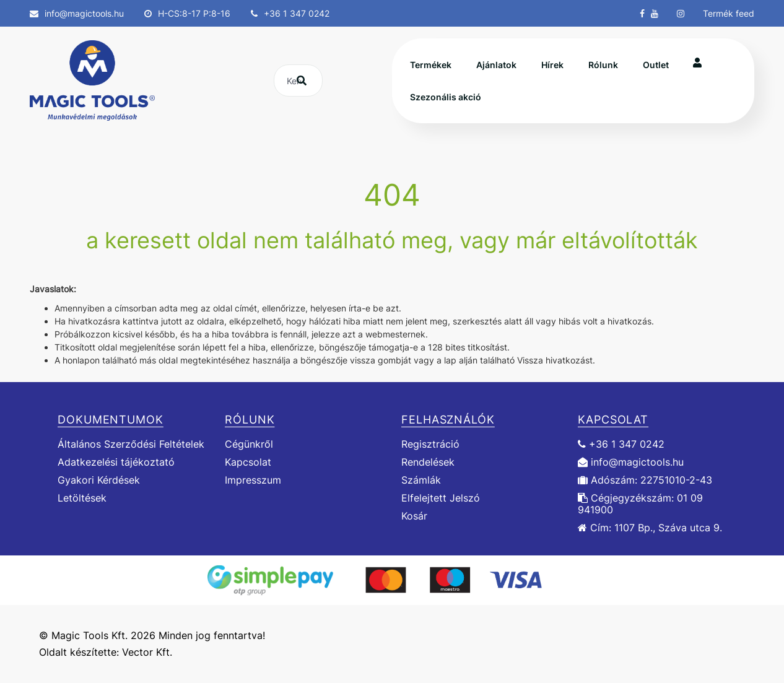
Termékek (431, 65)
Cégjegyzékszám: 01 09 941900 (640, 504)
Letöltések (82, 498)
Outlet (656, 65)
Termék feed (729, 13)
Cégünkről (249, 444)
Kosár (414, 516)
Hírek (552, 65)
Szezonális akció (446, 97)
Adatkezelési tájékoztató (116, 462)
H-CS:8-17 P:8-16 (187, 13)
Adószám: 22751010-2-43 (645, 480)
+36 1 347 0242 (290, 13)
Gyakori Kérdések (99, 480)
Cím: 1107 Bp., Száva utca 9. (650, 528)
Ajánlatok (496, 65)
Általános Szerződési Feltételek (131, 444)
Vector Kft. (147, 652)
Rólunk (603, 65)
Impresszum (253, 480)
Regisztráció (430, 444)
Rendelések (428, 462)
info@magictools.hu (77, 13)
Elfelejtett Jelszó (441, 498)
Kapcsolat (248, 462)
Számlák (421, 480)
